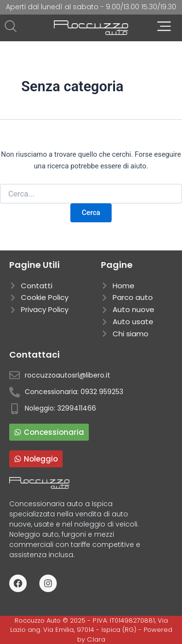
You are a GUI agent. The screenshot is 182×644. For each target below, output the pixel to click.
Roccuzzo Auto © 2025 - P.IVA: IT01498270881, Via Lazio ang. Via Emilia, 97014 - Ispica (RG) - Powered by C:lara (91, 630)
